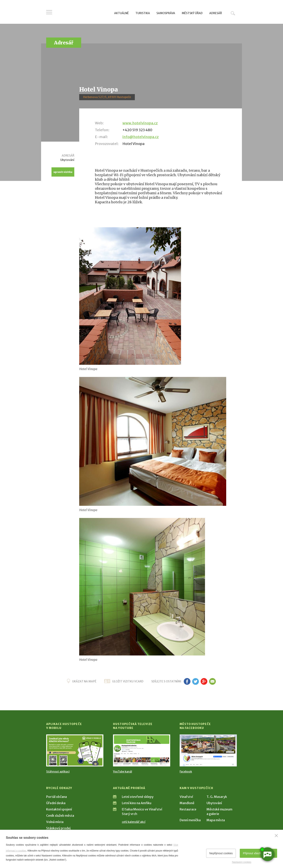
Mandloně (187, 803)
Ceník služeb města (60, 816)
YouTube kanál (123, 772)
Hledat (233, 13)
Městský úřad (192, 13)
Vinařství (186, 797)
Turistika (143, 13)
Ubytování (214, 803)
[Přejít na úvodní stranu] (84, 13)
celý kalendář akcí (134, 822)
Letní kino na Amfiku (137, 803)
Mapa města (216, 820)
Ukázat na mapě (84, 681)
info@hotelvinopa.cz (141, 137)
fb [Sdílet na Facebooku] (187, 681)
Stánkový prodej (58, 828)
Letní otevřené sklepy (138, 797)
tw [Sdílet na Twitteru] (195, 681)
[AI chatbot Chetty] (267, 854)
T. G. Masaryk (217, 797)
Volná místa (55, 822)
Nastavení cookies (242, 862)
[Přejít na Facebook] (208, 750)
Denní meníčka (190, 820)
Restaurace (188, 809)
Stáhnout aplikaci (58, 772)
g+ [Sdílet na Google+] (204, 681)
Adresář (216, 13)
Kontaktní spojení (59, 809)
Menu (49, 12)
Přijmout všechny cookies (258, 853)
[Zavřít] (276, 836)
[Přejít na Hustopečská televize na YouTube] (142, 750)
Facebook (186, 772)
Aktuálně (121, 13)
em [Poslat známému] (212, 681)
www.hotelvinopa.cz (140, 123)
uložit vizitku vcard (128, 681)
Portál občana (57, 797)
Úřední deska (56, 803)
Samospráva (166, 13)
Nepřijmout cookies (221, 853)
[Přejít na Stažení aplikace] (75, 750)
